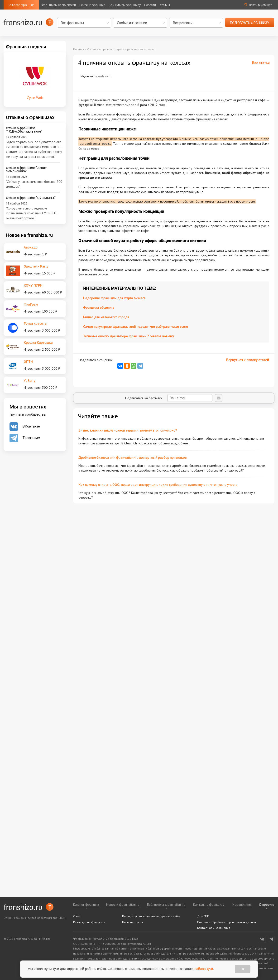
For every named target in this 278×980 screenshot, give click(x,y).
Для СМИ (203, 916)
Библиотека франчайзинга (166, 905)
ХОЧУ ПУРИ (33, 285)
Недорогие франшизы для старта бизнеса (114, 298)
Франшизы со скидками (59, 5)
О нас (77, 916)
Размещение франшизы (89, 922)
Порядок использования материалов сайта (151, 916)
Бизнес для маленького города (106, 317)
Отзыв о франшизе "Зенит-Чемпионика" (27, 169)
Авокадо (31, 247)
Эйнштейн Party (36, 266)
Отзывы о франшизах (30, 117)
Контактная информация (214, 928)
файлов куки (203, 969)
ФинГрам (31, 304)
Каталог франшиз (21, 5)
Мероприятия (242, 905)
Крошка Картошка (38, 342)
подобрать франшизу (250, 23)
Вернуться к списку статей (248, 360)
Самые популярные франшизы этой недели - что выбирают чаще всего (136, 327)
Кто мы (165, 5)
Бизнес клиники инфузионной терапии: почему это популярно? (128, 430)
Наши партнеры (133, 922)
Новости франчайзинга (123, 905)
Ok (243, 969)
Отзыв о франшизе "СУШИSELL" (31, 198)
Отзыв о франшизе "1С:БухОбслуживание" (24, 130)
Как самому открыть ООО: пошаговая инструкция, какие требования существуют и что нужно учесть (158, 485)
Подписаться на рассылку (169, 398)
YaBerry (30, 381)
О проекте (267, 905)
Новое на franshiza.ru (29, 235)
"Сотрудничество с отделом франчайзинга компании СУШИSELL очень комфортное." (32, 213)
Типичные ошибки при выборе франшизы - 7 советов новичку (129, 336)
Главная (79, 49)
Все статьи (261, 63)
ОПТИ (28, 361)
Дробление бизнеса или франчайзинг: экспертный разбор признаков (133, 457)
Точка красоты (36, 323)
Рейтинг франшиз (92, 5)
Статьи (91, 49)
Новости (150, 5)
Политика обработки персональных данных (227, 922)
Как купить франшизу (125, 5)
